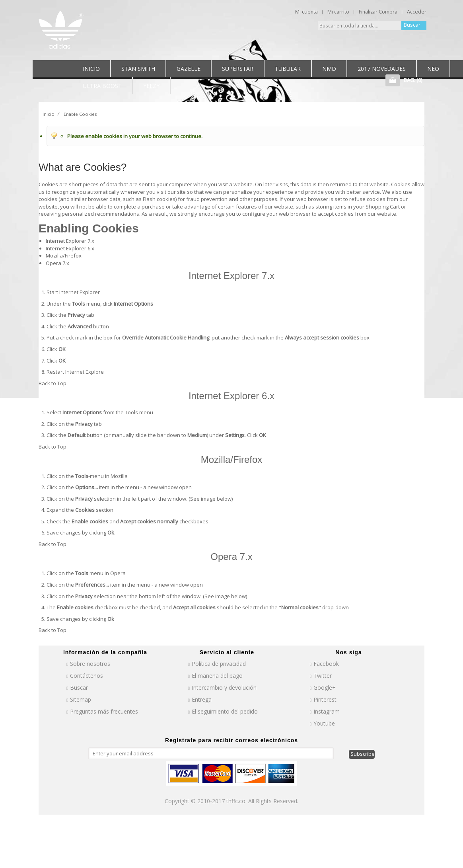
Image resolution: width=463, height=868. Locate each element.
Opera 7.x (57, 263)
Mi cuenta (306, 12)
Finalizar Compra (378, 12)
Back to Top (53, 383)
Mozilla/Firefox (64, 256)
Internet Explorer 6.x (70, 248)
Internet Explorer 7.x (70, 241)
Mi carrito (338, 12)
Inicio (49, 114)
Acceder (417, 12)
